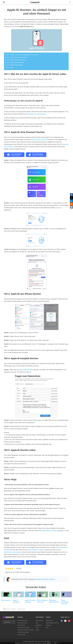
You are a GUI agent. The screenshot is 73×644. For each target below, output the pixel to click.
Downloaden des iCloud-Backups (36, 114)
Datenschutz (39, 625)
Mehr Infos (49, 643)
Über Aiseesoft (39, 621)
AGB (37, 623)
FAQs (47, 628)
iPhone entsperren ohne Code (42, 601)
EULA (37, 628)
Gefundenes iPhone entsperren (54, 601)
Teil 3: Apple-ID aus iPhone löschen (16, 60)
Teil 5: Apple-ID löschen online (15, 65)
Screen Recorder (21, 635)
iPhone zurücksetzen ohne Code (65, 602)
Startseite (7, 609)
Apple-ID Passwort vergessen (30, 601)
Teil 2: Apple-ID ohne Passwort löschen (17, 57)
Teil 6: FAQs (10, 68)
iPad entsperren (6, 600)
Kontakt (37, 630)
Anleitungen (13, 609)
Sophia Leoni (40, 579)
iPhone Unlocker (21, 625)
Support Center (49, 621)
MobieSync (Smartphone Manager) (26, 630)
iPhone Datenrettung (22, 623)
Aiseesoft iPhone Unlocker (39, 140)
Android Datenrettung (22, 621)
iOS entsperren (51, 579)
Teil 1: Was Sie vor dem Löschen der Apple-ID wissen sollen (22, 55)
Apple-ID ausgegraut (16, 601)
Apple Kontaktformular (26, 370)
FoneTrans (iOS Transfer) (23, 628)
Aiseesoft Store (9, 622)
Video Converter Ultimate (23, 632)
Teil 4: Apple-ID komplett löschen (15, 62)
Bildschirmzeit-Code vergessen (13, 552)
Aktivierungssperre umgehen (36, 550)
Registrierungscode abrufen (52, 623)
